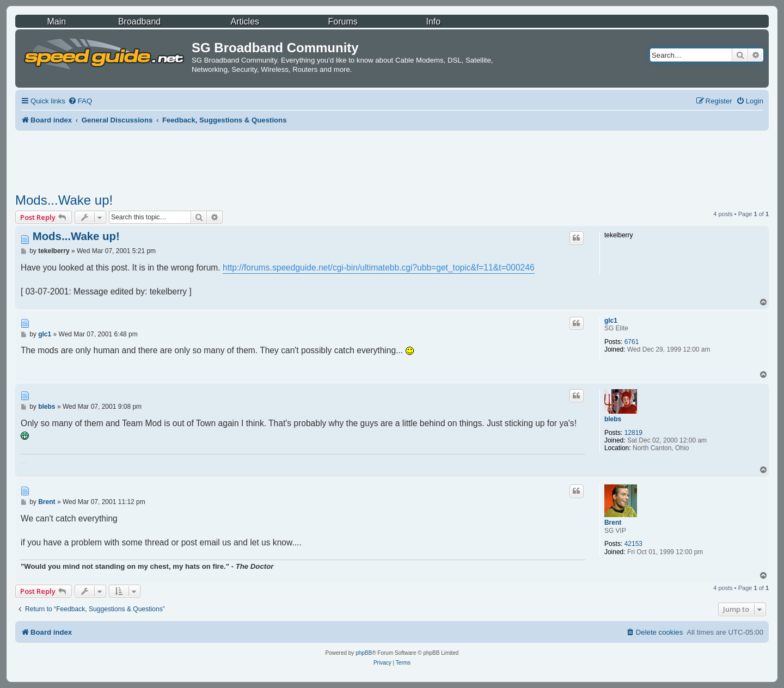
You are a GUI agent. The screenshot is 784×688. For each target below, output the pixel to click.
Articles (245, 21)
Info (433, 21)
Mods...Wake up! (64, 200)
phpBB (364, 653)
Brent (613, 523)
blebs (613, 419)
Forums (343, 21)
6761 (632, 342)
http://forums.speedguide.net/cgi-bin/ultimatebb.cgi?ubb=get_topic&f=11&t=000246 (379, 268)
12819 (633, 433)
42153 (633, 544)
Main (56, 21)
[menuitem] (80, 101)
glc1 (611, 321)
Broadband (139, 21)
